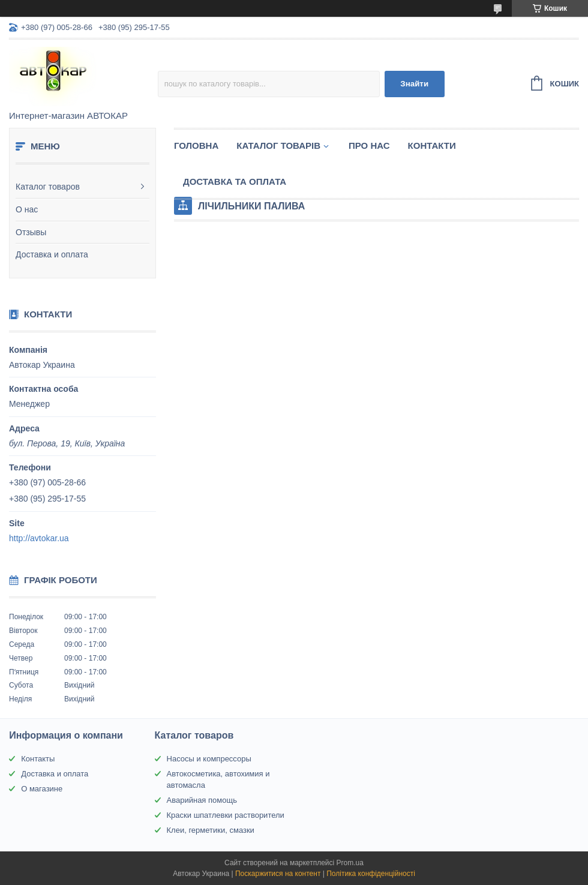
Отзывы (31, 232)
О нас (27, 209)
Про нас (369, 145)
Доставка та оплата (235, 181)
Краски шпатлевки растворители (226, 815)
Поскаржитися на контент (278, 874)
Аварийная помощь (202, 800)
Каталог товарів (278, 145)
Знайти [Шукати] (414, 84)
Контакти (432, 145)
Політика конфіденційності (371, 874)
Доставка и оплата (52, 254)
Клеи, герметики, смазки (211, 830)
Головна (196, 145)
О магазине (42, 789)
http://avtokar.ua (39, 538)
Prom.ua (350, 863)
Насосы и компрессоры (209, 759)
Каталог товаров (48, 187)
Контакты (38, 759)
